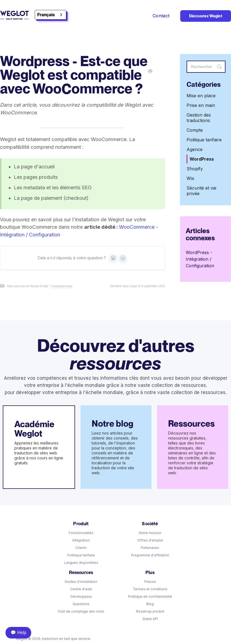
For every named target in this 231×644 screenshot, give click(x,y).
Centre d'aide (81, 589)
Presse (150, 582)
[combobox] (51, 15)
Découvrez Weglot (206, 16)
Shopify (195, 169)
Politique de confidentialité (150, 596)
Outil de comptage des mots (81, 611)
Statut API (150, 619)
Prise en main (201, 105)
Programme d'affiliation (150, 555)
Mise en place (201, 96)
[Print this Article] (150, 72)
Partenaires (150, 548)
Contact (162, 16)
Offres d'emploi (150, 540)
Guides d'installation (81, 582)
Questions (81, 604)
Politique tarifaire (204, 140)
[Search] (206, 67)
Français (46, 15)
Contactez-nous (62, 286)
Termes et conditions (150, 589)
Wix (190, 178)
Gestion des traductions (199, 118)
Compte (195, 130)
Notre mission (150, 533)
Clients (81, 548)
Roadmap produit (150, 611)
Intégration (81, 540)
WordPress (202, 159)
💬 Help (18, 633)
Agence (195, 149)
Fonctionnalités (81, 533)
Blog (150, 604)
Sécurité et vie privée (201, 191)
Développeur (81, 596)
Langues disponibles (81, 563)
